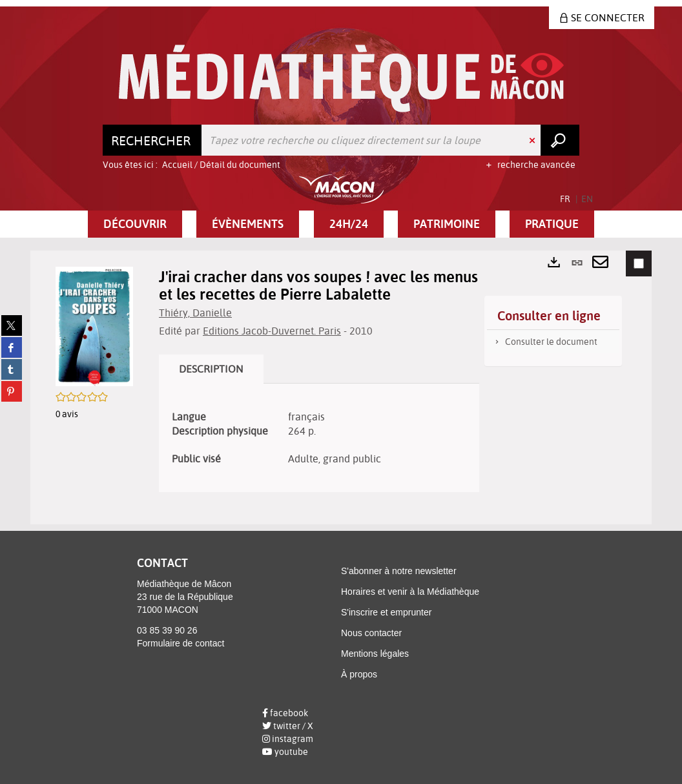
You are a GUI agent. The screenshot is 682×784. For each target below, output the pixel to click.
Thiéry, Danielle (195, 313)
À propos (359, 674)
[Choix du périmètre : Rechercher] (152, 140)
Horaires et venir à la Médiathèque (410, 592)
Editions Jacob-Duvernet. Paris (272, 331)
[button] (135, 224)
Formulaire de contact (181, 643)
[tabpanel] (319, 438)
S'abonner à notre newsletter (399, 571)
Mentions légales (375, 654)
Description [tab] (211, 369)
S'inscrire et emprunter (386, 612)
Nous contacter (371, 633)
